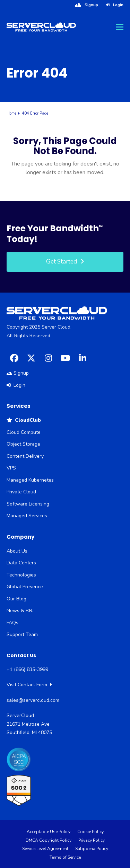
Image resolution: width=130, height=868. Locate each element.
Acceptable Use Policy (49, 832)
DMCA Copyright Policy (49, 840)
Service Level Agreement (45, 849)
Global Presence (25, 587)
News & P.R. (20, 611)
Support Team (22, 634)
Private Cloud (21, 492)
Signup (91, 5)
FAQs (12, 623)
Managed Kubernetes (30, 480)
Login (118, 5)
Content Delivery (25, 456)
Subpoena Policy (92, 849)
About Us (17, 551)
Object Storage (23, 444)
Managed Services (27, 516)
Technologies (21, 575)
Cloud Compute (24, 432)
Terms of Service (65, 857)
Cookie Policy (90, 832)
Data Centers (21, 563)
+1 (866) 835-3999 (27, 669)
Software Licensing (28, 504)
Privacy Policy (92, 840)
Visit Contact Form (29, 685)
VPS (11, 468)
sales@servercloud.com (33, 700)
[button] (120, 27)
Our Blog (16, 599)
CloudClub (24, 420)
